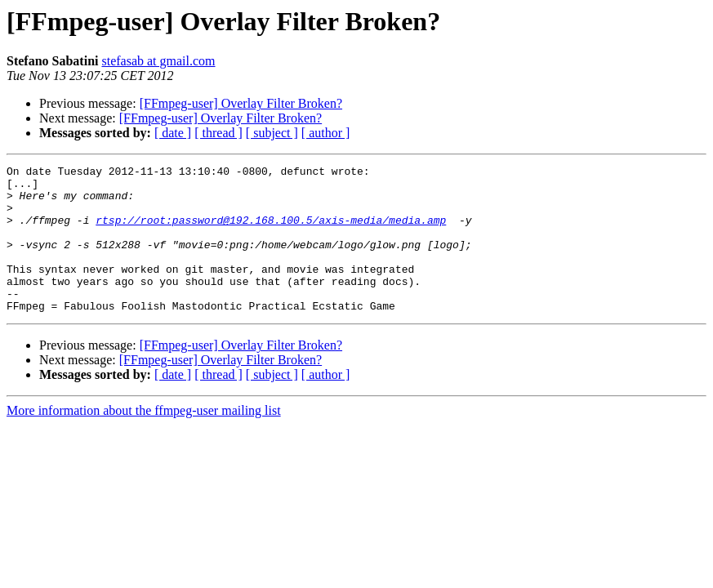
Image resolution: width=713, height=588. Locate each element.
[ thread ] (218, 133)
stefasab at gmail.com (158, 61)
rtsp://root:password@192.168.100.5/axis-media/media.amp (271, 232)
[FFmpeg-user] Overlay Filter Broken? (241, 103)
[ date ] (173, 133)
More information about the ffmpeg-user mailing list (144, 440)
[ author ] (326, 133)
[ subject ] (272, 133)
